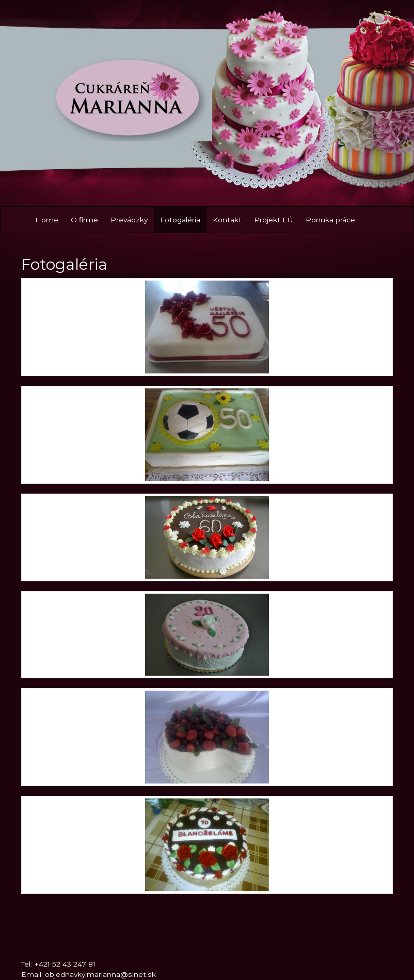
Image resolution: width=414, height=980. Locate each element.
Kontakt (227, 220)
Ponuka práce (330, 220)
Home (47, 220)
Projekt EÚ (274, 220)
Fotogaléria (180, 220)
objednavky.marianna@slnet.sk (100, 974)
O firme (84, 220)
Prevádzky (129, 220)
